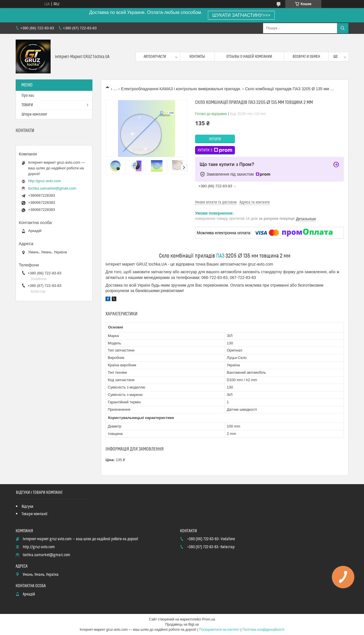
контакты (197, 57)
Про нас (28, 96)
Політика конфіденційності (263, 630)
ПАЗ (220, 256)
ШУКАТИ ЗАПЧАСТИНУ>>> (241, 15)
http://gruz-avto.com (45, 181)
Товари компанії (35, 514)
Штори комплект (34, 114)
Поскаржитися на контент (219, 630)
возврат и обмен (306, 57)
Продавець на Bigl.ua (182, 624)
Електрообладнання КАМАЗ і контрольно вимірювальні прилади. (181, 89)
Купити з (215, 150)
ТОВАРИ (27, 105)
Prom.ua (209, 619)
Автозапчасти (155, 57)
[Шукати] (343, 28)
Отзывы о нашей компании (249, 57)
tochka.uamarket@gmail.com (52, 188)
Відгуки (27, 507)
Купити (215, 139)
